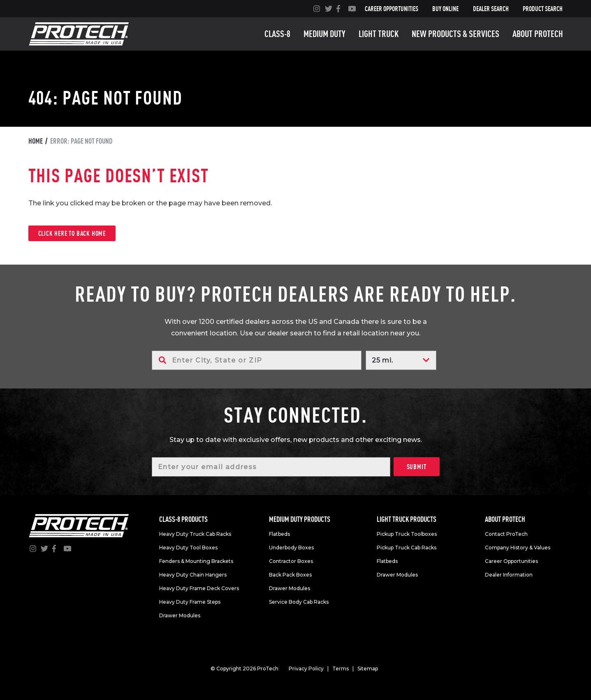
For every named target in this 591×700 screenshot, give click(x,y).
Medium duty (324, 34)
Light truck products (407, 519)
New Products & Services (455, 34)
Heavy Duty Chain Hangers (193, 575)
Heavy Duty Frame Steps (190, 602)
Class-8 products (183, 519)
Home (36, 141)
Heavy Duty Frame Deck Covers (199, 588)
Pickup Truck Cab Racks (407, 548)
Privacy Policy (306, 669)
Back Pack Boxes (290, 575)
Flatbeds (279, 534)
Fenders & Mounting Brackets (196, 561)
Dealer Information (509, 575)
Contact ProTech (506, 534)
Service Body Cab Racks (299, 602)
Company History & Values (518, 548)
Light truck (379, 34)
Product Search (543, 9)
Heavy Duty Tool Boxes (188, 548)
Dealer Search (491, 9)
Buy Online (445, 9)
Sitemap (368, 669)
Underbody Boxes (291, 548)
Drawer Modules (180, 615)
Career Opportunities (392, 9)
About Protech (538, 34)
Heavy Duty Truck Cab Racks (195, 534)
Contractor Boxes (291, 561)
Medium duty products (300, 519)
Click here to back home (72, 233)
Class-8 (277, 34)
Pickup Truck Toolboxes (407, 534)
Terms (341, 669)
